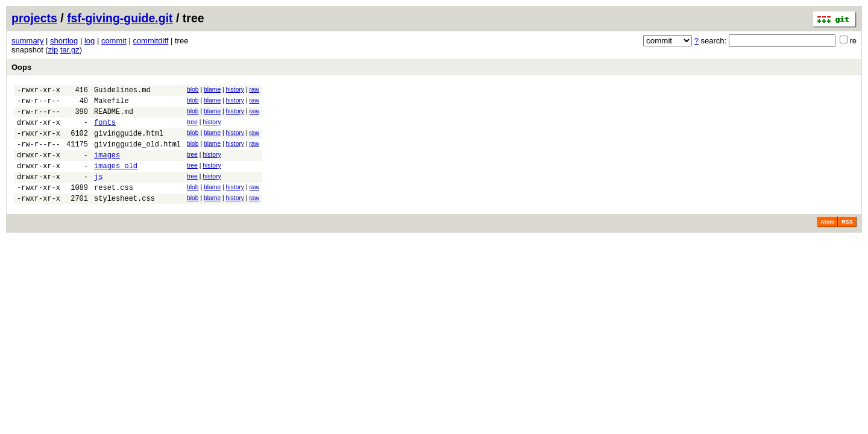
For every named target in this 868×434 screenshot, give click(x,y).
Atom (827, 242)
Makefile (112, 104)
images (107, 167)
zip (53, 50)
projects (34, 18)
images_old (116, 180)
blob (193, 90)
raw (254, 90)
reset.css (114, 205)
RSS (847, 242)
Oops (21, 67)
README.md (114, 117)
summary (27, 41)
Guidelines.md (122, 91)
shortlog (64, 41)
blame (212, 90)
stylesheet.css (124, 218)
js (98, 193)
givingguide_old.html (137, 155)
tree (192, 127)
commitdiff (150, 41)
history (235, 90)
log (90, 41)
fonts (105, 129)
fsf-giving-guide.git (120, 18)
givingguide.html (129, 142)
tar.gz (70, 50)
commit (114, 41)
